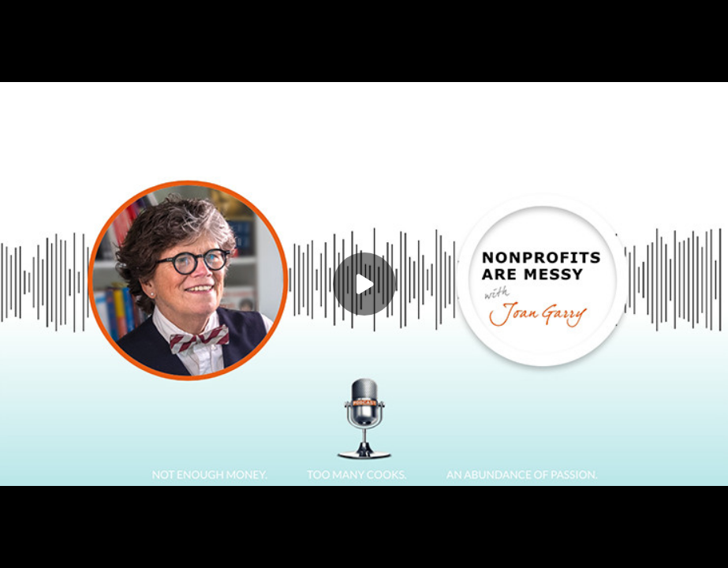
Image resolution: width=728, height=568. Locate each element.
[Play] (364, 284)
